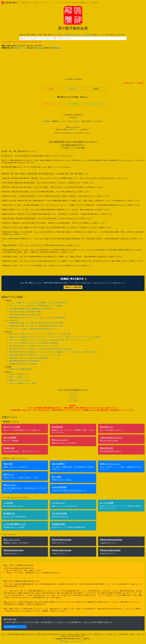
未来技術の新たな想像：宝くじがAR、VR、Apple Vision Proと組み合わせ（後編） (36, 323)
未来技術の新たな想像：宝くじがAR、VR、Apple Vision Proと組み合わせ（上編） (36, 326)
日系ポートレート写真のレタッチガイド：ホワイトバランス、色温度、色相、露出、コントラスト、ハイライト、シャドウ (50, 340)
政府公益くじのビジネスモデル (19, 380)
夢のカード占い (50, 104)
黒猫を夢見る (73, 393)
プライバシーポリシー (78, 641)
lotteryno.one (38, 48)
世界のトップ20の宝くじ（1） (19, 377)
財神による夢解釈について (82, 3)
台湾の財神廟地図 (59, 487)
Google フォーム (20, 48)
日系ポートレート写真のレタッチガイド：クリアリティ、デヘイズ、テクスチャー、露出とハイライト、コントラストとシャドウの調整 (54, 337)
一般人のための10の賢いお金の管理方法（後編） (25, 312)
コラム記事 (8, 503)
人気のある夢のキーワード (111, 437)
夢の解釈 (50, 89)
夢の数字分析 (9, 448)
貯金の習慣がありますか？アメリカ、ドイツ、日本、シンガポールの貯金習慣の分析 (37, 318)
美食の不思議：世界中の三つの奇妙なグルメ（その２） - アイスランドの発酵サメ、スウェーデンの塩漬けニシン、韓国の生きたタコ (53, 352)
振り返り (73, 89)
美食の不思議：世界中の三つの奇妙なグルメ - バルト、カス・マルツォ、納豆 (35, 355)
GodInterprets (56, 48)
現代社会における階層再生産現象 (20, 369)
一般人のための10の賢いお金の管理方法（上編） (25, 315)
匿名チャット (9, 474)
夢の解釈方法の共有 (71, 35)
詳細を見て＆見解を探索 (73, 287)
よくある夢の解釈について (15, 524)
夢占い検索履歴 (10, 437)
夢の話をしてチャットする (96, 104)
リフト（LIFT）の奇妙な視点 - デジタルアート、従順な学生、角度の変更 (33, 343)
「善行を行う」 (73, 129)
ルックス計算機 (107, 503)
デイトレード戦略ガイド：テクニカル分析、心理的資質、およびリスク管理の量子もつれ (39, 303)
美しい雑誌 (56, 477)
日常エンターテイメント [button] (43, 3)
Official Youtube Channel (110, 550)
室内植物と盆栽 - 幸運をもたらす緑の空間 (23, 364)
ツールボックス (58, 503)
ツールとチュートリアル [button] (62, 3)
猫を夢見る (73, 397)
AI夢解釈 (96, 89)
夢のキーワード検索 (12, 427)
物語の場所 (8, 464)
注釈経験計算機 (58, 524)
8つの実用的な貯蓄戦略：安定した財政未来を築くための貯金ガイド (32, 309)
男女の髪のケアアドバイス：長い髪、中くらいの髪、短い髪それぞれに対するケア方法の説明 (40, 349)
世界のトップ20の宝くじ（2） (19, 374)
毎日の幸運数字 (73, 104)
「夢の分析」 (77, 121)
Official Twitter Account (62, 540)
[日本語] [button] (95, 3)
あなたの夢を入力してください (15, 627)
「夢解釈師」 (47, 121)
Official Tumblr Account (62, 550)
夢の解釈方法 (9, 513)
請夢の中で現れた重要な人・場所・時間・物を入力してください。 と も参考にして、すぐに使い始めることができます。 (73, 35)
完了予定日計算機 (59, 513)
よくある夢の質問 (86, 35)
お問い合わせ (65, 641)
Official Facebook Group (13, 550)
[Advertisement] (73, 64)
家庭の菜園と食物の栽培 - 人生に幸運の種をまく (25, 361)
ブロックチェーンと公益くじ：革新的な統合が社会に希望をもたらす (32, 329)
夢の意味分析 (57, 427)
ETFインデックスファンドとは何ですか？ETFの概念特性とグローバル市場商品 (35, 306)
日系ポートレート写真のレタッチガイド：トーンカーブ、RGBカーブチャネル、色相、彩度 (39, 334)
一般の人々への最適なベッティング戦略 (22, 383)
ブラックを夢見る (73, 401)
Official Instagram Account (111, 540)
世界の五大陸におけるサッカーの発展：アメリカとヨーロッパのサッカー (34, 346)
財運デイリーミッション (110, 464)
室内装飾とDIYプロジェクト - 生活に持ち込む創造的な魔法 (29, 358)
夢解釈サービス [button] (26, 3)
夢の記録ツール (107, 427)
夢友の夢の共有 (107, 448)
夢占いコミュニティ (60, 440)
